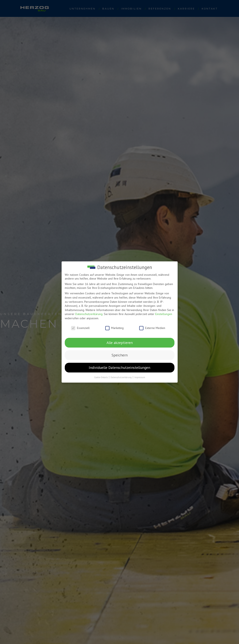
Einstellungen (164, 314)
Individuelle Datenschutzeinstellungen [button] (119, 368)
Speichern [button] (120, 355)
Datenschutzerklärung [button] (121, 377)
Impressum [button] (140, 377)
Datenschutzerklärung (89, 314)
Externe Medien (152, 328)
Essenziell (80, 328)
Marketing (114, 328)
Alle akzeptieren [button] (120, 343)
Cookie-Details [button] (101, 377)
